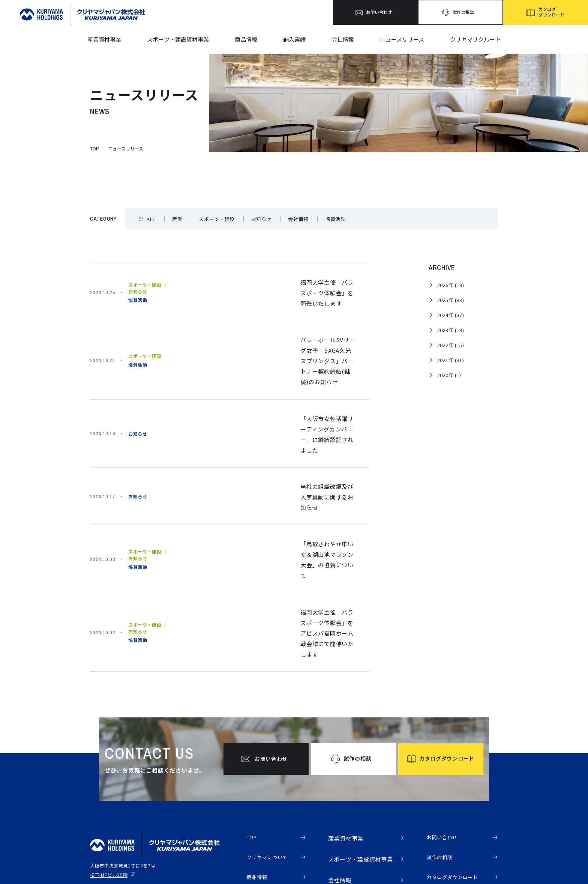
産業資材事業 (104, 39)
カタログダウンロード (456, 782)
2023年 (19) (451, 330)
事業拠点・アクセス (357, 806)
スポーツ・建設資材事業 (178, 39)
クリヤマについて (270, 761)
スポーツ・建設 (217, 219)
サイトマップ (103, 818)
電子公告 (439, 824)
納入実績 (294, 39)
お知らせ (262, 219)
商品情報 (246, 39)
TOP (94, 148)
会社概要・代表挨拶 (357, 795)
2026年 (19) (451, 285)
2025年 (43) (451, 300)
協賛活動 (335, 219)
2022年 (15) (451, 345)
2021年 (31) (451, 360)
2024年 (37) (451, 315)
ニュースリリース (402, 39)
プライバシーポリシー (112, 805)
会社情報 (343, 39)
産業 (177, 219)
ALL (151, 219)
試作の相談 (442, 761)
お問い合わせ (445, 740)
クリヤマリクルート (475, 39)
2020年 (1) (449, 375)
